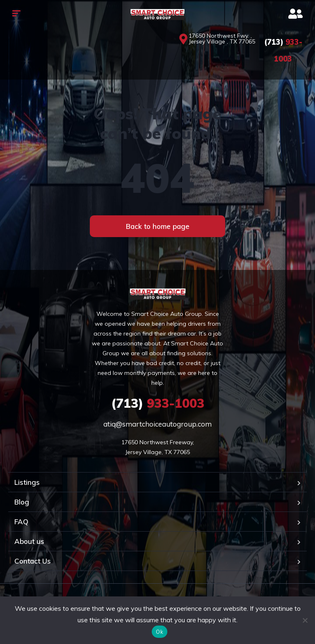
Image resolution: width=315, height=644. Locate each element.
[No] (305, 620)
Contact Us (33, 561)
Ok (160, 632)
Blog (22, 502)
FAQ (21, 522)
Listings (27, 482)
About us (29, 541)
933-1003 (158, 403)
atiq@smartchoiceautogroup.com (157, 424)
